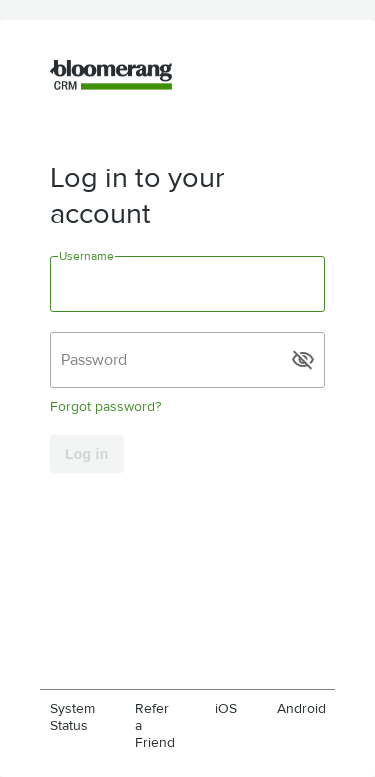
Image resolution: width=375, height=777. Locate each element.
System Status (72, 717)
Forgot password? (105, 406)
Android (301, 708)
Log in (87, 454)
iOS (226, 708)
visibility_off (303, 360)
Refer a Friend (155, 725)
